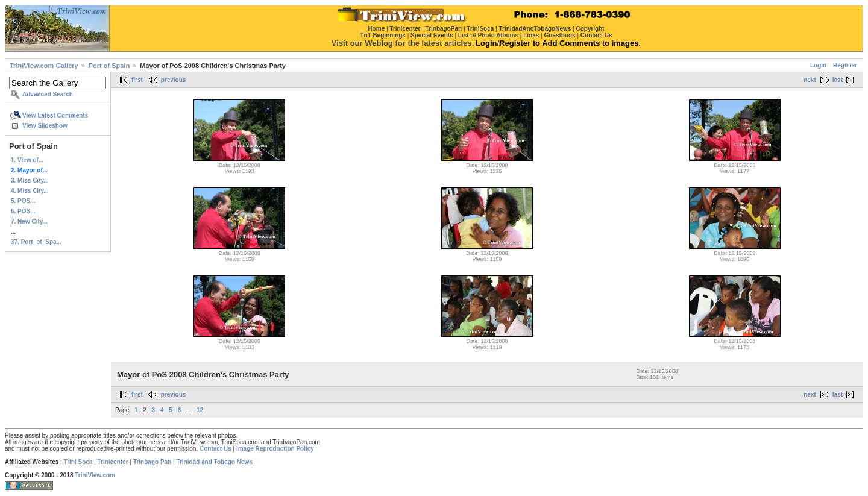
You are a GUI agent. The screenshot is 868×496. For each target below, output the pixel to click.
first (137, 80)
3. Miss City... (30, 181)
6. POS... (23, 211)
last (838, 80)
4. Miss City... (30, 191)
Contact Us (215, 449)
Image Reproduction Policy (275, 449)
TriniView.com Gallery (44, 66)
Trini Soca (78, 462)
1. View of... (27, 160)
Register (845, 65)
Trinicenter (113, 462)
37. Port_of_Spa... (36, 242)
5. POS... (23, 201)
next (810, 80)
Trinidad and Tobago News (214, 462)
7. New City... (29, 221)
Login (818, 65)
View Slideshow (45, 126)
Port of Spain (109, 66)
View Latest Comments (55, 115)
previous (174, 80)
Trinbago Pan (152, 462)
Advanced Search (48, 94)
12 (200, 410)
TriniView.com (95, 475)
